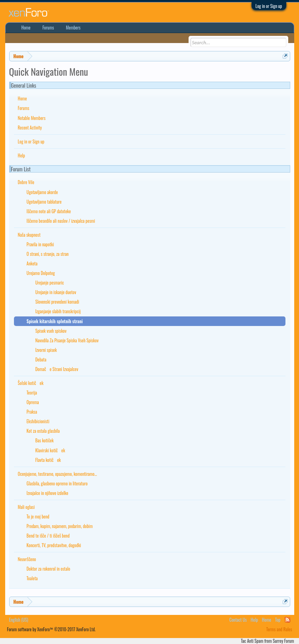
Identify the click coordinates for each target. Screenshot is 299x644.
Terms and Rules (279, 629)
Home (23, 98)
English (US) (19, 620)
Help (22, 155)
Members (73, 27)
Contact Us (238, 620)
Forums (24, 108)
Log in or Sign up (269, 6)
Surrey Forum (283, 641)
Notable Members (32, 118)
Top (278, 620)
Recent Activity (30, 128)
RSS (287, 620)
